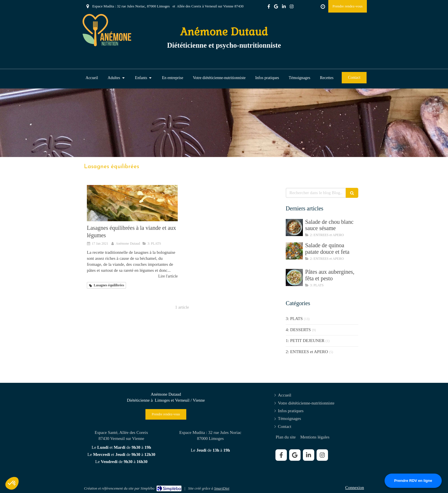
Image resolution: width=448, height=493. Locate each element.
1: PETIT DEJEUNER (305, 341)
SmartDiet (222, 488)
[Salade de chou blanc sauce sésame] (294, 228)
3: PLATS (294, 319)
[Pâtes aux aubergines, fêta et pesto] (294, 277)
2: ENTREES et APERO (307, 352)
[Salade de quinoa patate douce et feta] (294, 251)
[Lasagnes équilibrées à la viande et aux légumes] (132, 203)
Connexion (355, 488)
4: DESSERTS (298, 330)
